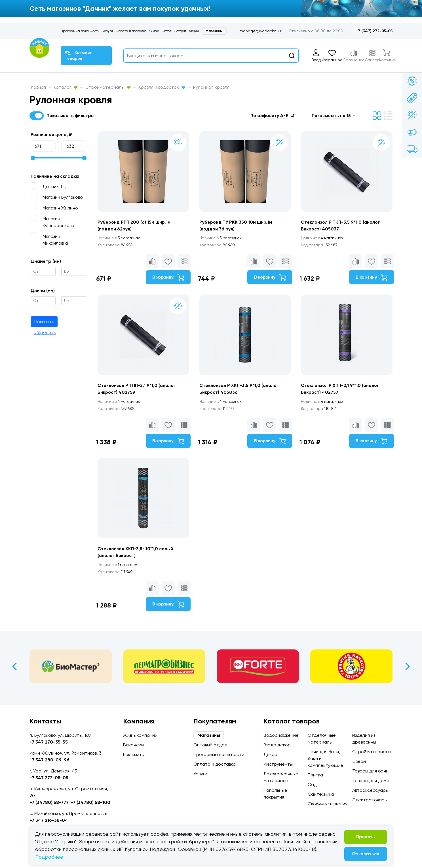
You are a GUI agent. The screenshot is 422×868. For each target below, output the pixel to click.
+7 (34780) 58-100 (90, 802)
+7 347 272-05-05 (49, 778)
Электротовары (370, 800)
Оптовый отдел (174, 31)
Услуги (108, 31)
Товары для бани (370, 771)
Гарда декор (277, 745)
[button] (273, 116)
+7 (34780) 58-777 (49, 802)
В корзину (167, 278)
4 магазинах (324, 238)
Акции (194, 31)
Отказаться (366, 854)
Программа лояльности (80, 31)
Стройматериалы (108, 87)
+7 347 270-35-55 (49, 742)
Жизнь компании (140, 735)
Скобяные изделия (328, 804)
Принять (366, 837)
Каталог (66, 87)
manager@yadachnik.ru (261, 31)
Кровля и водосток (162, 87)
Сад (312, 785)
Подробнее (49, 857)
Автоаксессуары (370, 790)
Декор (270, 754)
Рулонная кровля (211, 87)
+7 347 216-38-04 (49, 820)
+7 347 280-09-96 (49, 760)
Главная (38, 87)
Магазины (214, 31)
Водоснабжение (281, 735)
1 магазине (118, 568)
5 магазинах (120, 238)
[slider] (33, 158)
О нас (154, 31)
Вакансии (133, 745)
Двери (359, 761)
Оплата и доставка (131, 31)
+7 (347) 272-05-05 (374, 31)
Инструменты (278, 764)
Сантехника (321, 794)
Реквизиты (134, 754)
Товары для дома (371, 781)
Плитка (315, 775)
